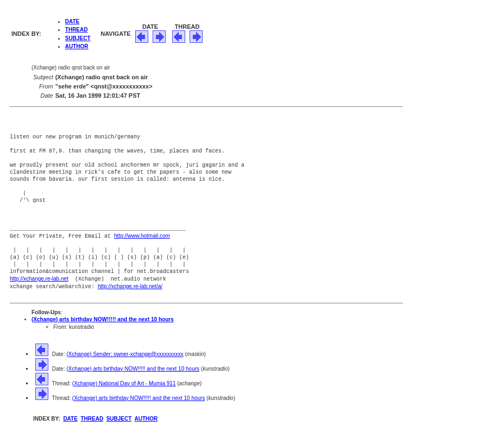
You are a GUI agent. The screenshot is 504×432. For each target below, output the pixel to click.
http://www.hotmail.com (142, 236)
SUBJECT (78, 38)
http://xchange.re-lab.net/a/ (130, 285)
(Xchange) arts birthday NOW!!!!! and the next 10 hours (103, 318)
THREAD (77, 30)
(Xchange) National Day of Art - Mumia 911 (124, 382)
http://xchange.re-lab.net (39, 278)
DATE (72, 21)
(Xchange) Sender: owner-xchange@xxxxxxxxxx (125, 352)
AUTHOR (77, 46)
